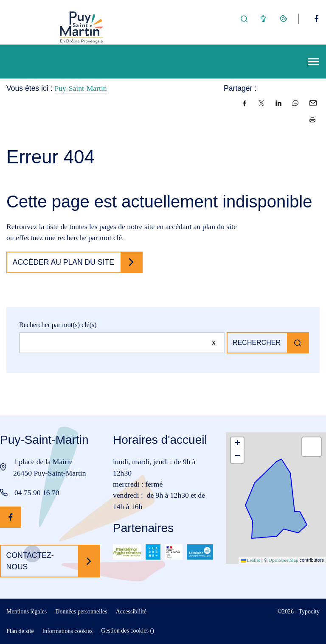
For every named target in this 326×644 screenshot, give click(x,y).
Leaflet (250, 560)
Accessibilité (131, 612)
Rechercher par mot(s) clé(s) (58, 325)
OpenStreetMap (284, 560)
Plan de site (20, 631)
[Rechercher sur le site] (122, 343)
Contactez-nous (30, 561)
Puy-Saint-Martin (80, 88)
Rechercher (257, 343)
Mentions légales (27, 612)
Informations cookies (68, 631)
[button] (237, 444)
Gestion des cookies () (128, 631)
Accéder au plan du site (64, 262)
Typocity (309, 612)
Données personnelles (81, 612)
